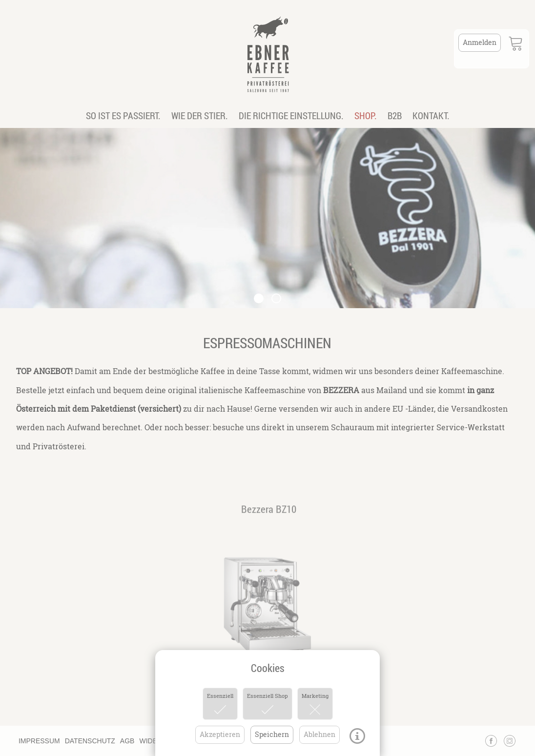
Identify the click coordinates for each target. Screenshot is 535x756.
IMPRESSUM (39, 741)
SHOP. (366, 115)
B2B (395, 115)
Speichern (272, 734)
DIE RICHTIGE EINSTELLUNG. (291, 115)
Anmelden (480, 42)
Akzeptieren (220, 734)
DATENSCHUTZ (90, 741)
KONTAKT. (431, 115)
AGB (127, 741)
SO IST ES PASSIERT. (123, 115)
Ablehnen (319, 734)
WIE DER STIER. (200, 115)
